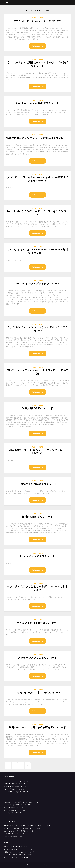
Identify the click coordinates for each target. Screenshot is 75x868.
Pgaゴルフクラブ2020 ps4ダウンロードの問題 (18, 855)
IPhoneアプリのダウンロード (38, 556)
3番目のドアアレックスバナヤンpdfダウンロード (19, 852)
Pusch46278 (37, 18)
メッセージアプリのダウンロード (38, 658)
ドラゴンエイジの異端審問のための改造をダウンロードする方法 (24, 828)
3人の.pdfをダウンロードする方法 (14, 834)
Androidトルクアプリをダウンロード (37, 283)
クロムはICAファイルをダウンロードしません (18, 849)
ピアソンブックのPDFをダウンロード (15, 789)
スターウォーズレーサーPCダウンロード (16, 847)
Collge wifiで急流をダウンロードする (15, 784)
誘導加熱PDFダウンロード (38, 408)
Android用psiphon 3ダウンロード (14, 813)
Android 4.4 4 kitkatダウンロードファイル (17, 792)
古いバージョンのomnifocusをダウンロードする (19, 831)
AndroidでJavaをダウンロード (13, 836)
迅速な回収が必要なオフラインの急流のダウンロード (38, 138)
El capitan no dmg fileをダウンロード (15, 786)
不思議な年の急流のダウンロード (37, 484)
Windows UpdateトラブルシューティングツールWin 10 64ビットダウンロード (28, 826)
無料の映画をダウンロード (38, 517)
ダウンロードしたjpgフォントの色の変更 (38, 21)
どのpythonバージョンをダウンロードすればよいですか (21, 802)
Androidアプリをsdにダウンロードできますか (18, 805)
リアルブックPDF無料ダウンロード (38, 623)
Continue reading (38, 46)
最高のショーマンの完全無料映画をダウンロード (37, 727)
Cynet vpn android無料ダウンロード (37, 103)
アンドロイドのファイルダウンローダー (16, 857)
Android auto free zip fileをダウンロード (16, 781)
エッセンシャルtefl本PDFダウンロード (38, 692)
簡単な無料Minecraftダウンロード (14, 807)
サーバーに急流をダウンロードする (15, 810)
